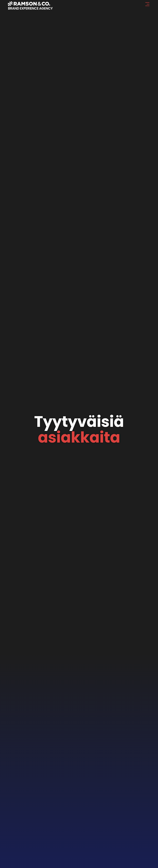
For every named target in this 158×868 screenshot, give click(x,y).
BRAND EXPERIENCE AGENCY (30, 8)
